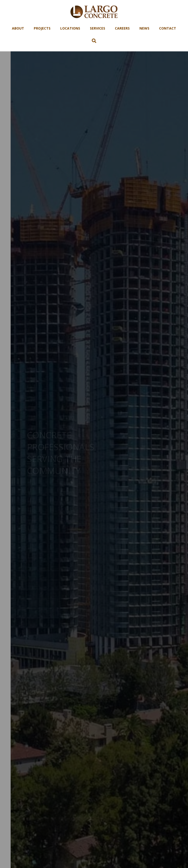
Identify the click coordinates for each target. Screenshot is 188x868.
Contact (168, 28)
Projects (42, 28)
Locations (70, 28)
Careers (122, 28)
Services (98, 28)
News (144, 28)
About (18, 28)
